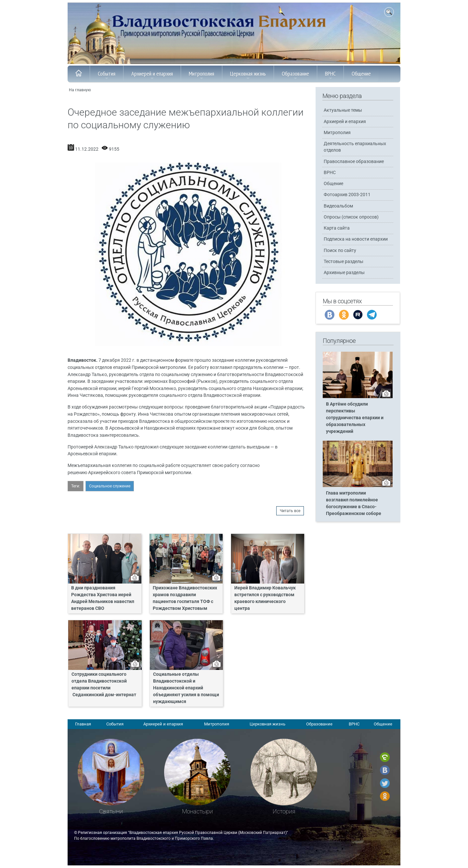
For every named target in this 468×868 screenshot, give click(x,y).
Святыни (111, 811)
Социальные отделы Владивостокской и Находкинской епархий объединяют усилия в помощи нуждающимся (186, 688)
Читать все (290, 511)
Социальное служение (110, 486)
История (284, 811)
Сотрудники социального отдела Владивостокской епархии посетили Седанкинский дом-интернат (104, 685)
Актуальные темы (343, 110)
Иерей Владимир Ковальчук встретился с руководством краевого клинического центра (265, 598)
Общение (361, 75)
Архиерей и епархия (152, 75)
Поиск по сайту (340, 251)
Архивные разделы (344, 273)
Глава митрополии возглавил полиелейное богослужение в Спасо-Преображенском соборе (354, 503)
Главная (83, 724)
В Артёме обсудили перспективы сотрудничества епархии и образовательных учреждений (355, 418)
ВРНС (330, 75)
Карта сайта (337, 228)
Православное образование (354, 162)
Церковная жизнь (248, 75)
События (107, 75)
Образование (295, 75)
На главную (80, 90)
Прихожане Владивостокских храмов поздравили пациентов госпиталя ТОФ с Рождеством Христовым (185, 598)
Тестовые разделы (344, 262)
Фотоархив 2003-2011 (347, 195)
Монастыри (197, 811)
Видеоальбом (338, 206)
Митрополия (201, 75)
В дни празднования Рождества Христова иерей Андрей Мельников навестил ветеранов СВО (103, 598)
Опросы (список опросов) (351, 217)
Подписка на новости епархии (356, 239)
